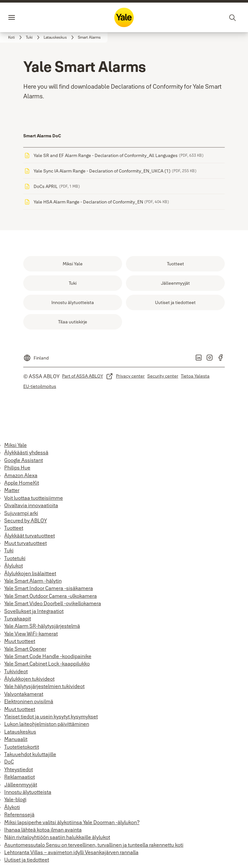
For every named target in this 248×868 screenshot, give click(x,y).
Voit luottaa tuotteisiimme (34, 498)
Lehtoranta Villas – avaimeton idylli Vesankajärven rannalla (71, 852)
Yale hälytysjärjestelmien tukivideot (44, 686)
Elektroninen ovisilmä (29, 701)
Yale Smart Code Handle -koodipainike (48, 656)
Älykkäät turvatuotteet (30, 536)
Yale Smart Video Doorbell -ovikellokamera (53, 603)
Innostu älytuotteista (28, 792)
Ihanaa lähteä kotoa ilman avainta (43, 830)
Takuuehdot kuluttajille (30, 754)
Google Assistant (24, 460)
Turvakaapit (18, 618)
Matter (12, 490)
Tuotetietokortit (22, 747)
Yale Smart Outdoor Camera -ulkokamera (51, 596)
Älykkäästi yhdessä (26, 452)
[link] (16, 37)
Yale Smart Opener (25, 649)
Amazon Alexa (21, 475)
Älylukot (14, 566)
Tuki (9, 550)
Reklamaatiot (20, 777)
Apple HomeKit (22, 483)
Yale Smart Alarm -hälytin (33, 581)
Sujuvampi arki (21, 513)
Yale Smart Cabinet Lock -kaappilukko (47, 664)
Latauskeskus (20, 732)
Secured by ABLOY (26, 520)
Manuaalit (16, 739)
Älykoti (12, 807)
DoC (9, 762)
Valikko (24, 17)
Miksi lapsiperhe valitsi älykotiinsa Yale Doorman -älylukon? (72, 822)
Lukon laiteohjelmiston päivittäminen (47, 724)
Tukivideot (16, 671)
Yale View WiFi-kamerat (31, 634)
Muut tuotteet (20, 641)
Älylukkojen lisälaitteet (30, 573)
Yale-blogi (15, 799)
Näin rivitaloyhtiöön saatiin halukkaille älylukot (57, 837)
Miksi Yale (15, 445)
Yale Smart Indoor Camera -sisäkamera (49, 588)
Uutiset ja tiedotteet (27, 860)
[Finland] (36, 356)
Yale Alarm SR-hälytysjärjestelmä (42, 626)
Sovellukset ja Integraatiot (34, 611)
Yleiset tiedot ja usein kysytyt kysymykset (51, 716)
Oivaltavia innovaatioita (31, 505)
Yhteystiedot (19, 769)
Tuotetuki (15, 558)
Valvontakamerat (24, 694)
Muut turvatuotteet (26, 543)
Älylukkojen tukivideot (29, 679)
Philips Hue (17, 468)
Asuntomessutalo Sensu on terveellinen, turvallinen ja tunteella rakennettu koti (94, 845)
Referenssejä (19, 814)
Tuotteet (14, 528)
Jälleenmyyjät (21, 784)
